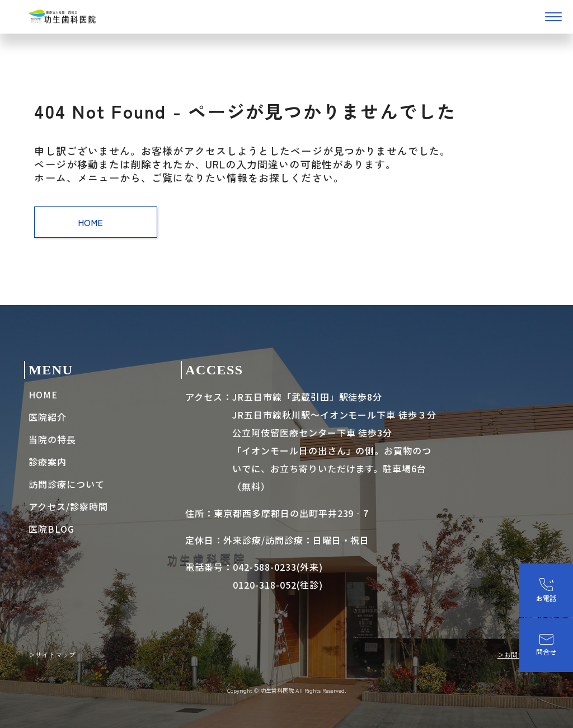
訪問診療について (67, 484)
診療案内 (48, 462)
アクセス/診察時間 (68, 506)
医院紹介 (48, 417)
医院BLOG (51, 529)
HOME (96, 222)
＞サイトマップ (52, 654)
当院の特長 (52, 439)
